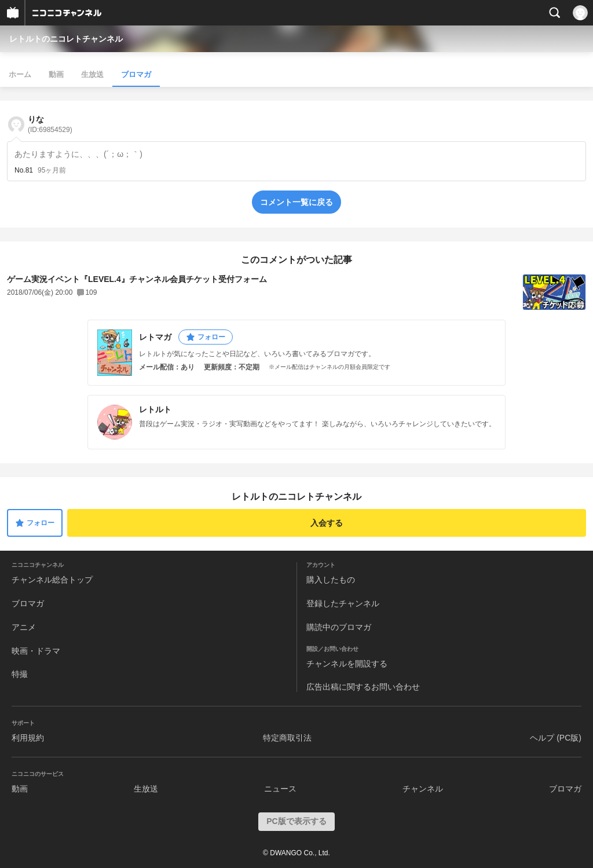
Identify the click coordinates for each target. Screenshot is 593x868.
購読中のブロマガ (339, 627)
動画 (56, 74)
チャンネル (423, 789)
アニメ (24, 627)
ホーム (20, 74)
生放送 (92, 74)
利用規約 (28, 738)
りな (50, 124)
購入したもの (331, 580)
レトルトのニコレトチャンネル (66, 39)
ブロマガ (136, 74)
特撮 (20, 674)
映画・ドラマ (36, 651)
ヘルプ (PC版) (556, 738)
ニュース (280, 789)
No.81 (24, 170)
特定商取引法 (287, 738)
